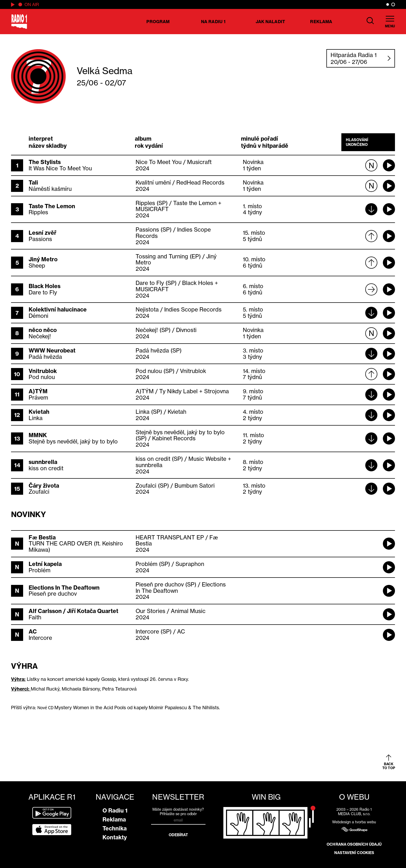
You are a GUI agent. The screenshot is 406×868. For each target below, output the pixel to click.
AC (33, 632)
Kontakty (115, 837)
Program (158, 22)
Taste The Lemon (52, 206)
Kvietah (39, 412)
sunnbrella (43, 462)
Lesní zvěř (43, 233)
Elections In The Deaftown (64, 588)
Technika (115, 828)
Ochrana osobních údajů (354, 844)
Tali (33, 183)
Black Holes (45, 286)
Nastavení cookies (354, 853)
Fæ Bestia (42, 537)
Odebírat (178, 835)
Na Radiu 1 (213, 22)
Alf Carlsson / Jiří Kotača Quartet (73, 611)
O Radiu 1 (115, 811)
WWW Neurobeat (52, 351)
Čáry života (44, 486)
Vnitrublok (43, 371)
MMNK (38, 435)
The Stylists (45, 162)
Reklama (321, 22)
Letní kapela (45, 564)
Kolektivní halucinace (58, 310)
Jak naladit (270, 22)
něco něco (43, 330)
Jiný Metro (43, 259)
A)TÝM (38, 391)
